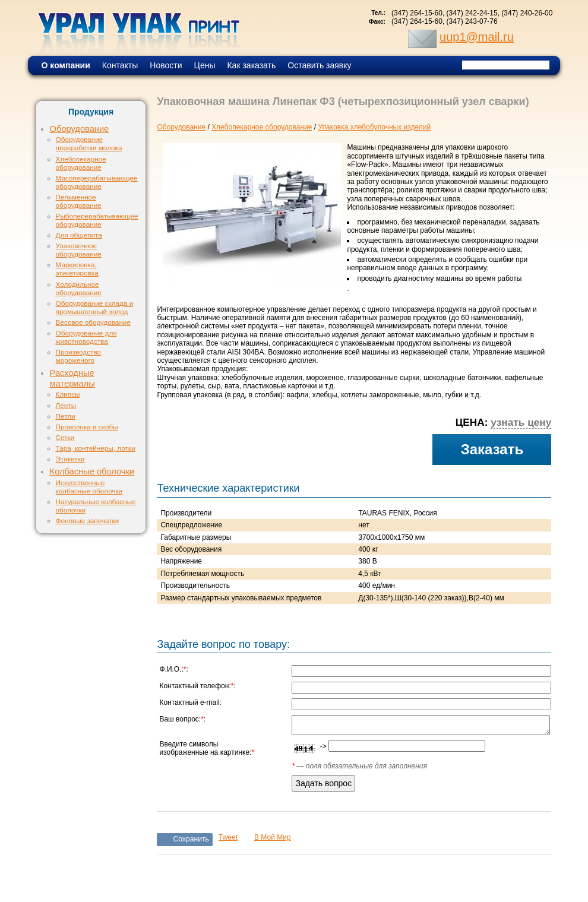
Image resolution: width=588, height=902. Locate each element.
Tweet (228, 837)
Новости (166, 65)
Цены (205, 65)
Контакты (120, 65)
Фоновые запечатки (88, 520)
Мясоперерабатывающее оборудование (97, 182)
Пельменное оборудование (79, 201)
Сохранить (191, 839)
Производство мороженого (78, 356)
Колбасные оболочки (92, 471)
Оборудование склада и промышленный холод (95, 307)
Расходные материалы (72, 378)
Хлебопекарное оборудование (81, 163)
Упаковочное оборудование (79, 250)
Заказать (492, 449)
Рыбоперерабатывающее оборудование (97, 220)
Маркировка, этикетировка (77, 269)
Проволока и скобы (87, 427)
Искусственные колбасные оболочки (89, 487)
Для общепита (79, 235)
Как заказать (251, 65)
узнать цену (521, 422)
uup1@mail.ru (477, 37)
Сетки (65, 437)
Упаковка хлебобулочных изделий (374, 127)
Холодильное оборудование (79, 288)
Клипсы (68, 394)
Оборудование (80, 129)
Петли (66, 416)
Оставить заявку (319, 65)
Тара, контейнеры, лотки (96, 448)
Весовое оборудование (93, 322)
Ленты (66, 405)
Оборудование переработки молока (89, 143)
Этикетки (70, 459)
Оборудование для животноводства (86, 337)
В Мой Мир (273, 837)
